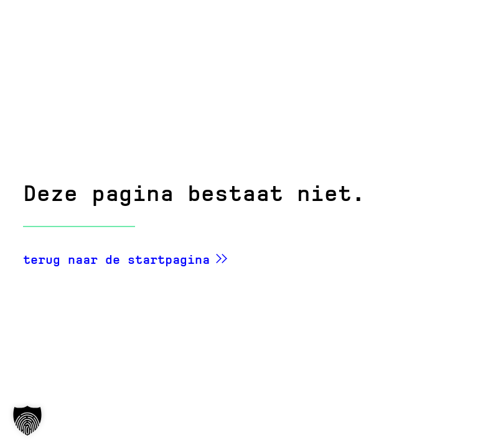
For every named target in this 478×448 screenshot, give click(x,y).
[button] (27, 421)
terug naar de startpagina (116, 259)
